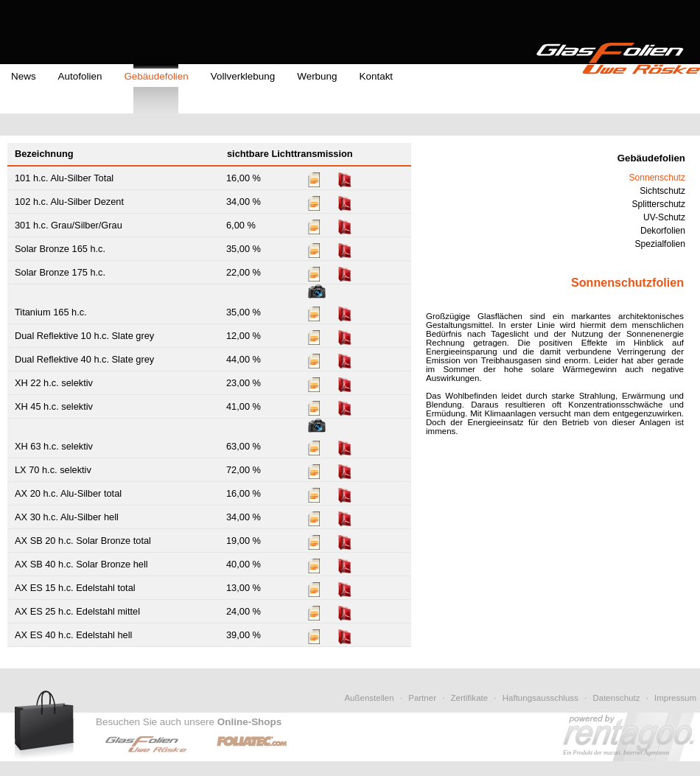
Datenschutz (616, 698)
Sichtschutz (662, 191)
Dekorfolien (663, 231)
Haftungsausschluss (540, 698)
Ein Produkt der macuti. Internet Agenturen (616, 753)
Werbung (317, 76)
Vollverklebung (243, 76)
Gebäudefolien (156, 76)
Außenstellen (369, 698)
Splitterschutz (659, 204)
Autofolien (80, 76)
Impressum (675, 698)
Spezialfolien (661, 244)
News (24, 76)
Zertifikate (470, 698)
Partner (422, 698)
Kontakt (377, 76)
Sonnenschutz (657, 178)
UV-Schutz (664, 217)
